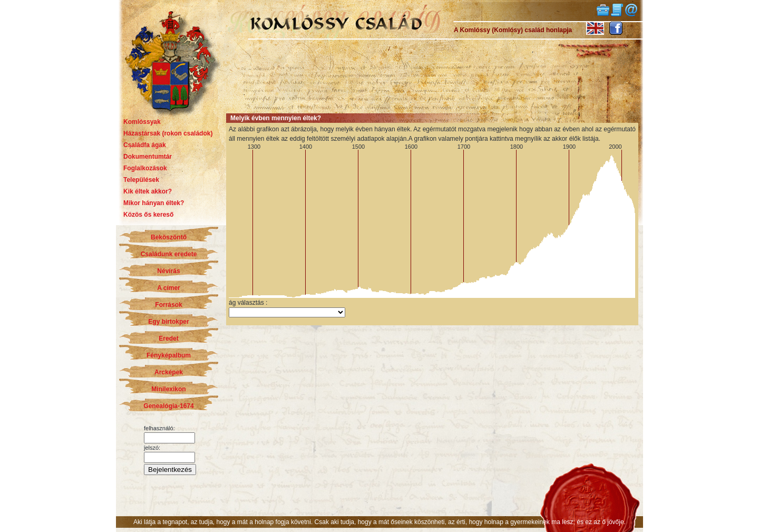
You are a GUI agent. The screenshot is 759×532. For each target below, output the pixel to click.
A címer (169, 288)
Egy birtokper (168, 322)
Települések (141, 180)
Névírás (168, 271)
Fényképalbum (169, 355)
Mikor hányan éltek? (154, 203)
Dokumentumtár (148, 157)
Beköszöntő (169, 237)
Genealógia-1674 (168, 406)
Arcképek (169, 372)
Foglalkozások (145, 168)
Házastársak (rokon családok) (168, 133)
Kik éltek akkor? (148, 191)
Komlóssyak (142, 122)
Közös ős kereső (148, 215)
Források (168, 305)
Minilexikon (168, 389)
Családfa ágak (145, 145)
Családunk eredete (169, 254)
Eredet (168, 338)
